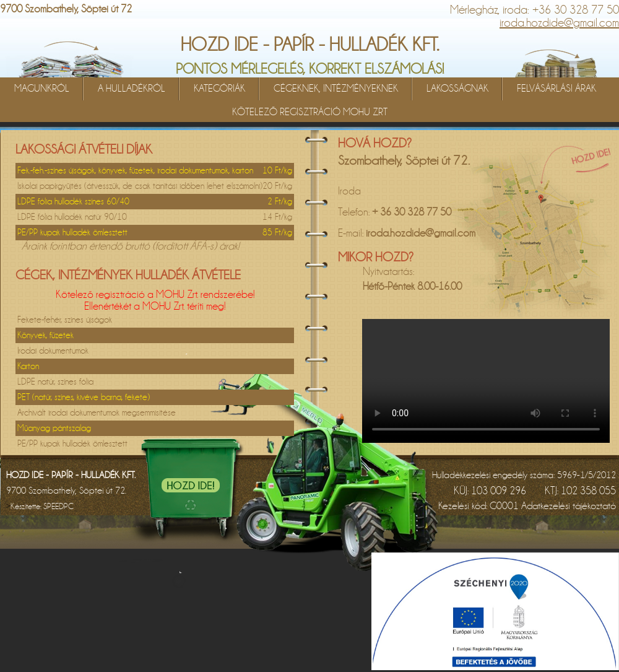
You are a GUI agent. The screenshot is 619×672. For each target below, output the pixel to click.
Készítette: (42, 506)
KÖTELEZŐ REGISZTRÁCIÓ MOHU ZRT (310, 112)
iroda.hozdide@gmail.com (559, 23)
